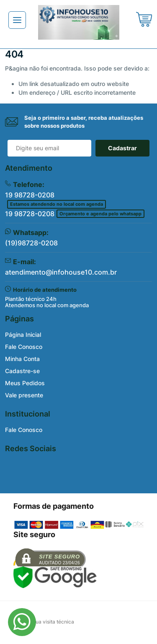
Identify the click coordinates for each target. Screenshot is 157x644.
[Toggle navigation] (17, 20)
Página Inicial (23, 335)
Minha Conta (22, 359)
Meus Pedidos (25, 383)
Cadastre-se (22, 371)
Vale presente (24, 395)
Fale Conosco (24, 347)
